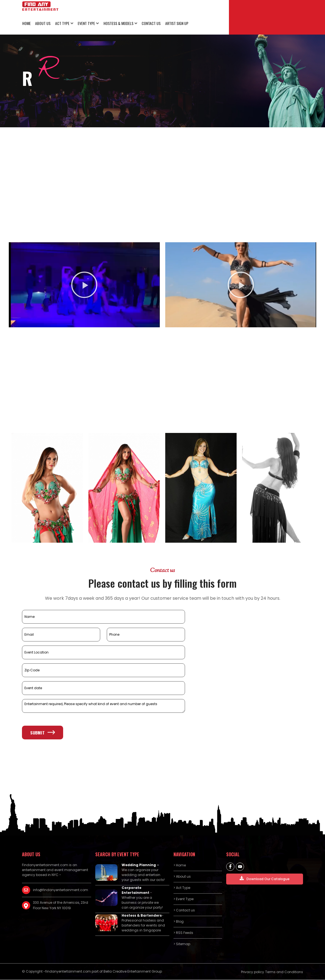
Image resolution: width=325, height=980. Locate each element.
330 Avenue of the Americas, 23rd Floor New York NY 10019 (61, 906)
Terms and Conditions (284, 972)
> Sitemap (182, 944)
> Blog (179, 922)
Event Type (86, 23)
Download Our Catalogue (265, 879)
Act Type (62, 23)
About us (43, 23)
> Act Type (182, 888)
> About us (182, 877)
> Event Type (183, 899)
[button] (84, 285)
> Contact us (184, 910)
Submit (43, 733)
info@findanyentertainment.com (61, 890)
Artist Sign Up (176, 23)
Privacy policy (253, 972)
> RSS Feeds (183, 933)
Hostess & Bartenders (142, 916)
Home (26, 23)
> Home (180, 865)
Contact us (150, 23)
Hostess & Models (118, 23)
